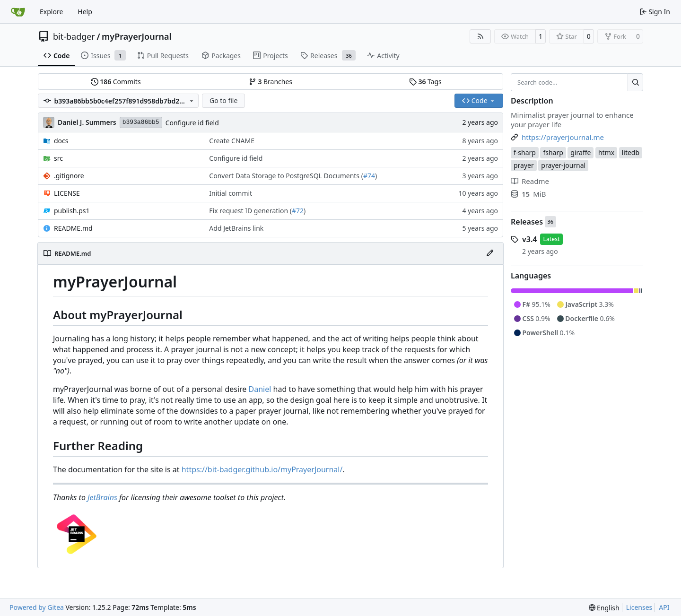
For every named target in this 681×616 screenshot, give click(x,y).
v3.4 (529, 239)
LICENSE (67, 193)
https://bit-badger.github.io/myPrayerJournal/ (262, 469)
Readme (530, 181)
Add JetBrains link (236, 228)
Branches (271, 82)
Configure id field (192, 123)
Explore (51, 12)
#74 (369, 176)
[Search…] (635, 82)
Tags (425, 82)
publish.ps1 (72, 211)
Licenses (639, 607)
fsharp (553, 152)
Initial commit (231, 193)
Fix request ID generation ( (250, 211)
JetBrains (102, 497)
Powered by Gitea (37, 607)
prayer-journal (563, 165)
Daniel (260, 389)
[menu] (604, 608)
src (58, 158)
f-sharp (525, 152)
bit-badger (74, 36)
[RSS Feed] (480, 36)
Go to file (223, 100)
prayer (524, 165)
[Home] (18, 12)
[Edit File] (490, 253)
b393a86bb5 (141, 122)
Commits (116, 82)
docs (61, 141)
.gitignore (69, 176)
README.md (73, 228)
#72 (298, 211)
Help (85, 12)
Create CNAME (232, 141)
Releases (527, 222)
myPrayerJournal (136, 36)
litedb (631, 152)
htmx (606, 152)
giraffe (581, 152)
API (664, 607)
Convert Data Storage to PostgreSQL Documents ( (286, 176)
